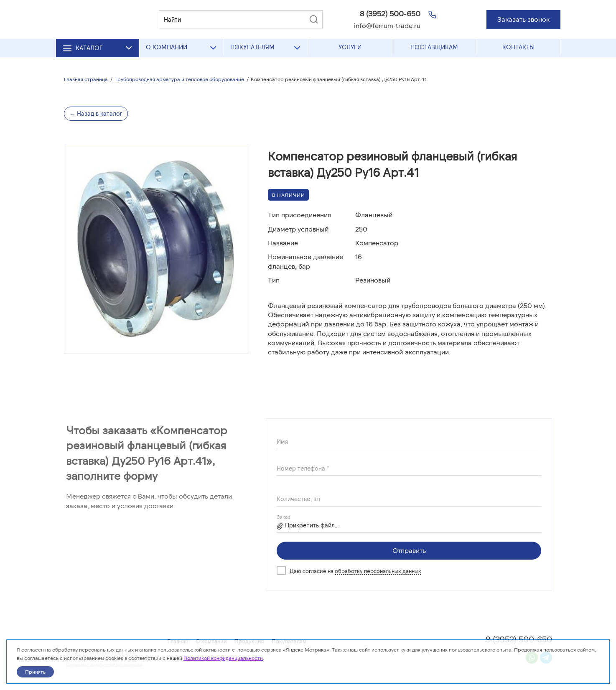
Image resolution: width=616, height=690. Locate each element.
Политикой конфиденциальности (223, 658)
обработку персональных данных (378, 571)
